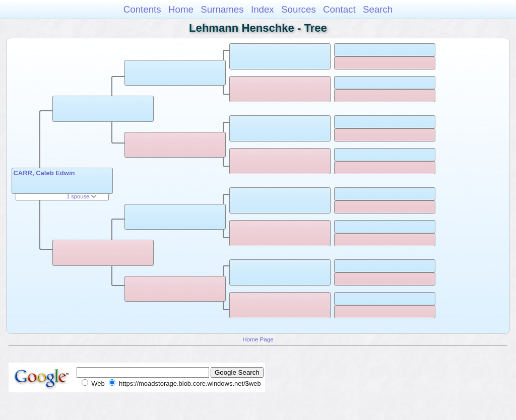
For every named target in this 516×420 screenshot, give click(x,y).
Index (263, 9)
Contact (339, 9)
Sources (299, 9)
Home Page (258, 339)
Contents (142, 9)
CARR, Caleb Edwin (44, 173)
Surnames (222, 9)
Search (378, 9)
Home (181, 9)
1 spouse (82, 196)
